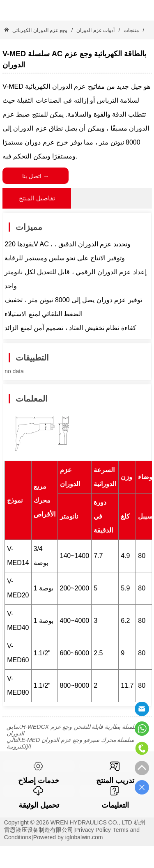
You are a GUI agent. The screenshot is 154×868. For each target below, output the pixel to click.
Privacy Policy (93, 830)
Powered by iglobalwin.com (68, 837)
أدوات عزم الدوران (95, 30)
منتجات (131, 30)
